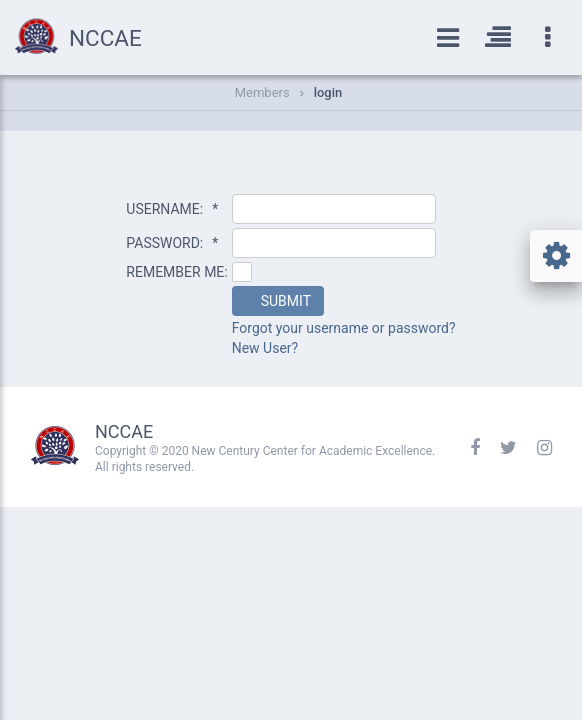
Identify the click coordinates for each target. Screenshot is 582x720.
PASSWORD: (172, 243)
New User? (265, 348)
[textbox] (334, 209)
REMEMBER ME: (176, 272)
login (328, 92)
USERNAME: (172, 209)
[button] (278, 301)
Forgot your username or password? (344, 328)
